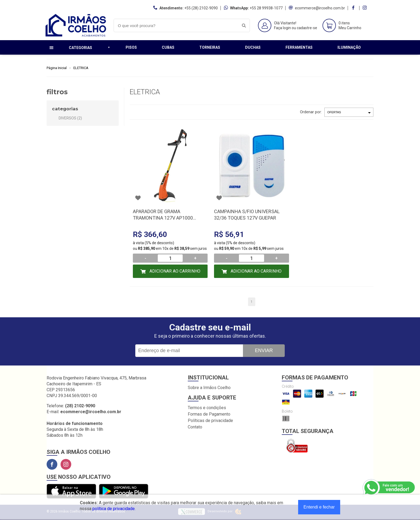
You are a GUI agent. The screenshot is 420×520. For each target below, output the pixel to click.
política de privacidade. (114, 509)
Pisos (131, 47)
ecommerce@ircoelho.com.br (320, 8)
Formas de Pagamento (209, 414)
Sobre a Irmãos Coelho (209, 388)
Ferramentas (299, 47)
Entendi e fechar (319, 507)
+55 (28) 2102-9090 (201, 8)
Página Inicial (57, 68)
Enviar (264, 351)
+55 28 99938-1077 (266, 8)
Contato (195, 427)
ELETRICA (81, 68)
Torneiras (210, 47)
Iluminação (349, 47)
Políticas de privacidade (210, 421)
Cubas (168, 47)
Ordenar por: (311, 112)
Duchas (253, 47)
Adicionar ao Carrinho (174, 271)
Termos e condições (207, 408)
